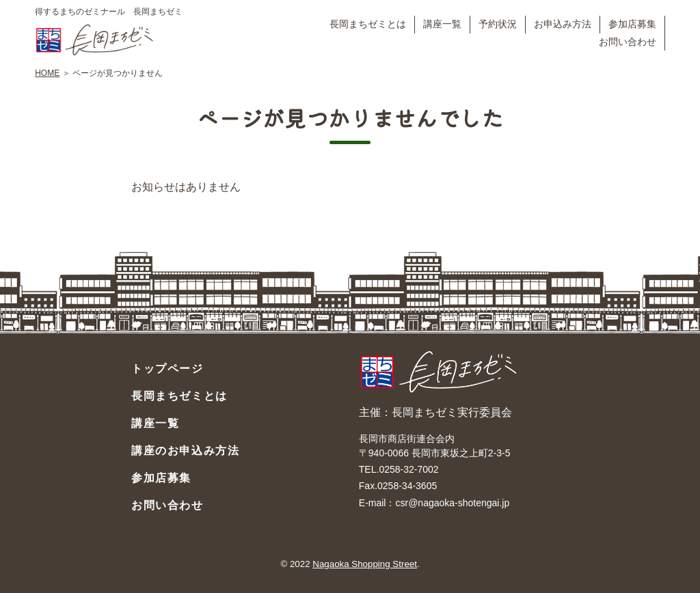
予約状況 (498, 24)
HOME (47, 73)
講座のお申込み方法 (185, 451)
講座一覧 (442, 24)
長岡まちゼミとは (368, 24)
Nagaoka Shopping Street (365, 564)
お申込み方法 (563, 24)
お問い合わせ (628, 42)
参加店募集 (632, 24)
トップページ (167, 369)
